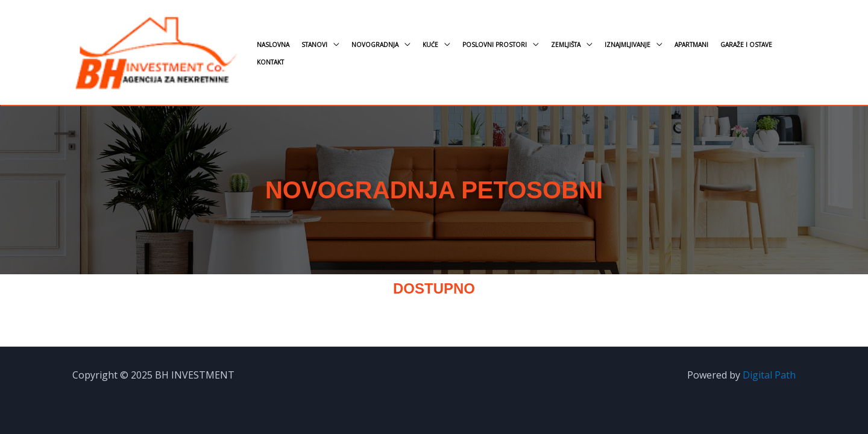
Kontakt (270, 62)
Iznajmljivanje (627, 45)
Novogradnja (375, 45)
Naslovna (273, 45)
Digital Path (769, 375)
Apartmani (691, 45)
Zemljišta (566, 45)
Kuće (430, 45)
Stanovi (314, 45)
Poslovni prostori (495, 45)
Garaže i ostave (746, 45)
